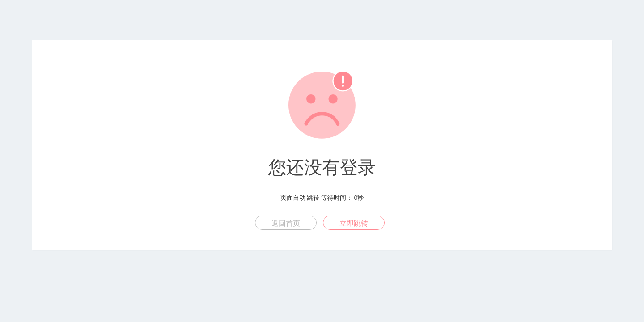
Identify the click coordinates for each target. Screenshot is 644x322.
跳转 (313, 197)
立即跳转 (354, 223)
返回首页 (286, 223)
